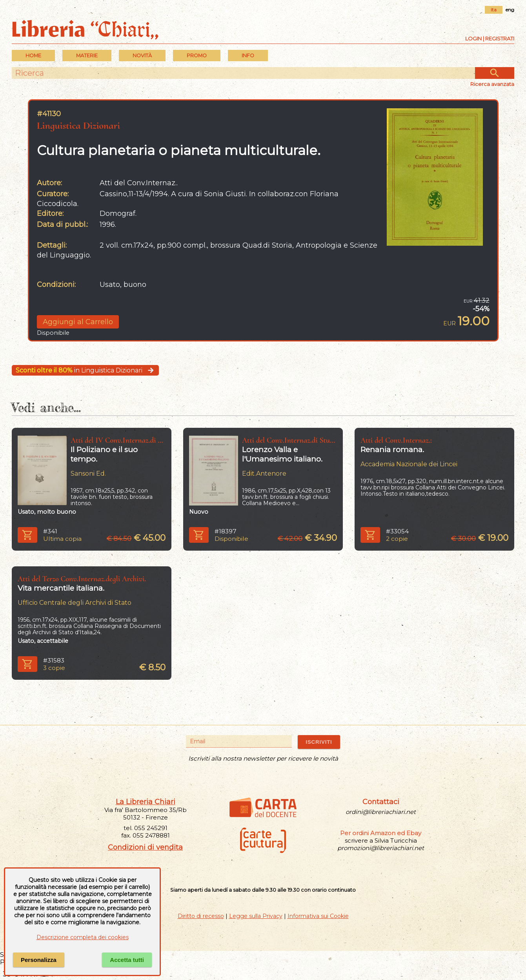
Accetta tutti (127, 960)
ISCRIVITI (319, 742)
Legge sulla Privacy (256, 916)
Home (33, 56)
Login (473, 38)
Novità (142, 56)
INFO (248, 56)
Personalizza (39, 960)
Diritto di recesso (201, 916)
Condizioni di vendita (145, 847)
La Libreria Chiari (146, 802)
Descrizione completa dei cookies (83, 937)
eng (510, 10)
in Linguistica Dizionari (85, 370)
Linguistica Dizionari (79, 125)
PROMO (197, 56)
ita (494, 10)
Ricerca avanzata (492, 84)
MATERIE (87, 56)
